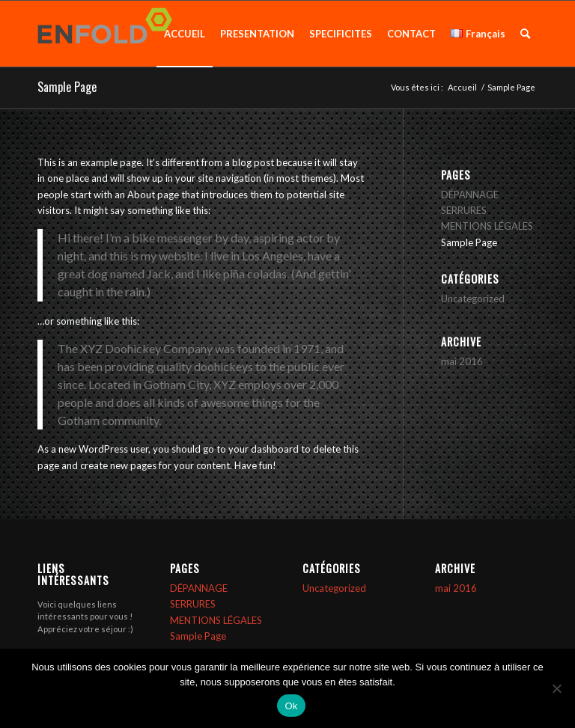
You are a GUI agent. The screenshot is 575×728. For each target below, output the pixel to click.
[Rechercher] (525, 34)
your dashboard (264, 449)
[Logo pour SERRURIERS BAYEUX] (109, 34)
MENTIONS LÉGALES (487, 226)
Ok (291, 706)
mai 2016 (462, 361)
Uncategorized (473, 299)
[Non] (556, 688)
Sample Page (67, 87)
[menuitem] (185, 34)
